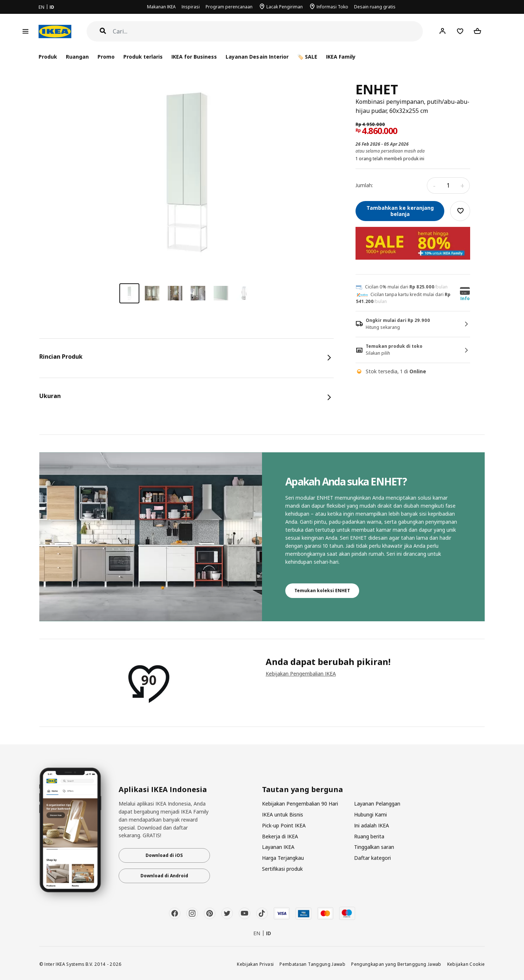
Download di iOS (164, 855)
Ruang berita (369, 836)
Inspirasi (191, 7)
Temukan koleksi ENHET (322, 591)
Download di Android (164, 876)
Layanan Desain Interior (257, 57)
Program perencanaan (229, 7)
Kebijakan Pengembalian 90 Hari (300, 804)
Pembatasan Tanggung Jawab (312, 964)
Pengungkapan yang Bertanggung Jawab (396, 964)
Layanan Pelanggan (377, 804)
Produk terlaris (143, 57)
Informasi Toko (332, 7)
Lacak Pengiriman (285, 7)
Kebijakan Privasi (255, 964)
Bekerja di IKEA (280, 836)
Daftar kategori (372, 858)
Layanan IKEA (278, 847)
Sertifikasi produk (282, 869)
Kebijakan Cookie (466, 964)
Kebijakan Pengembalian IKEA (301, 674)
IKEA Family (341, 57)
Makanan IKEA (161, 7)
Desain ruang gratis (375, 7)
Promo (106, 57)
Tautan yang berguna (303, 790)
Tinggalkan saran (374, 847)
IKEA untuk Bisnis (283, 814)
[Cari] (268, 32)
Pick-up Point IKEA (284, 825)
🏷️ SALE (307, 57)
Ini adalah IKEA (372, 825)
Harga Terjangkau (283, 858)
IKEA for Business (194, 57)
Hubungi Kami (370, 814)
